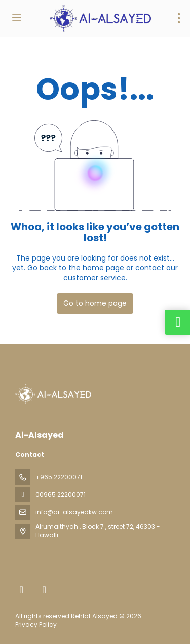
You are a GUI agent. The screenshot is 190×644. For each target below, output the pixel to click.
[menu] (179, 18)
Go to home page (95, 303)
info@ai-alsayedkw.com (74, 512)
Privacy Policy (36, 625)
